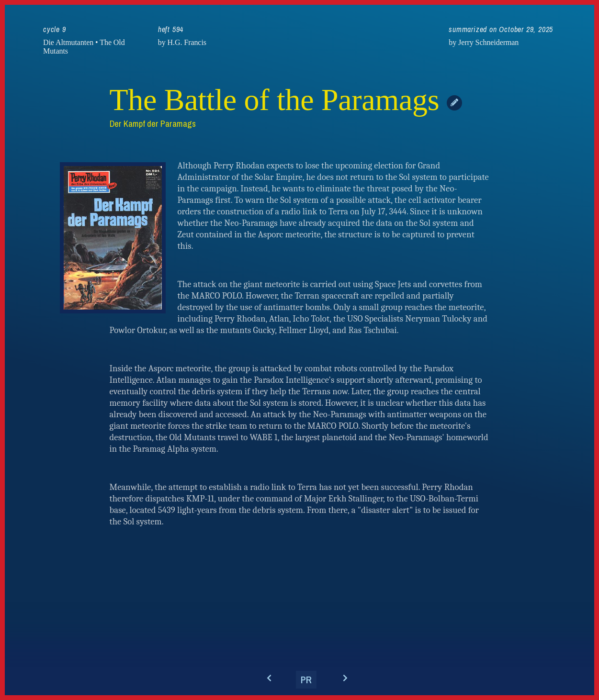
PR (306, 680)
